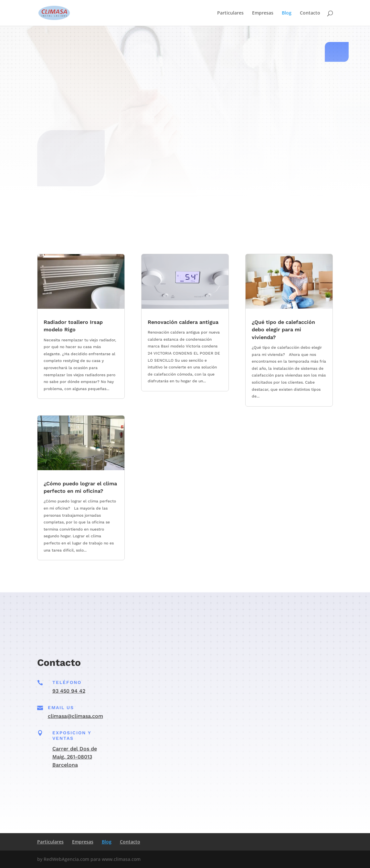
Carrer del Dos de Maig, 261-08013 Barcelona (75, 757)
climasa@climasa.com (75, 716)
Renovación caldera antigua (183, 322)
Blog (287, 13)
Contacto (310, 13)
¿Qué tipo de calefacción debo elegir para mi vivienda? (283, 330)
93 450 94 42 (69, 691)
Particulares (230, 13)
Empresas (263, 13)
